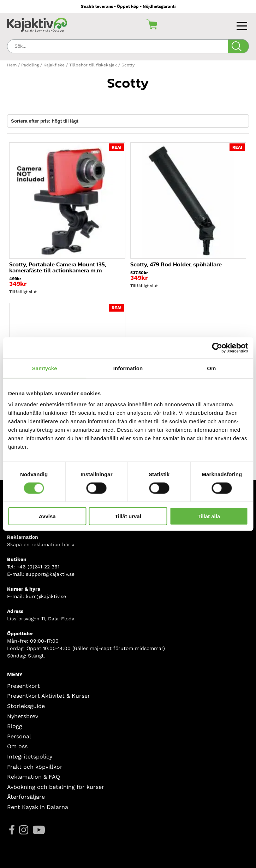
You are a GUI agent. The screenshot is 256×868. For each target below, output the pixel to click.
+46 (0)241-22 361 (38, 567)
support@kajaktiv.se (50, 574)
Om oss (17, 746)
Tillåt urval (128, 516)
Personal (19, 736)
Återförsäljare (26, 797)
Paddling (30, 65)
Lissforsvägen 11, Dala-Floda (41, 619)
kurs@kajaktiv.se (46, 596)
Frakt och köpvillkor (35, 767)
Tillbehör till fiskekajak (93, 65)
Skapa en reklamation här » (41, 544)
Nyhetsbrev (23, 716)
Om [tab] (211, 368)
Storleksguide (26, 706)
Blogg (15, 726)
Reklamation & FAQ (34, 777)
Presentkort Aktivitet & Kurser (49, 696)
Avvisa (47, 516)
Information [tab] (128, 368)
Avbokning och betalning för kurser (56, 787)
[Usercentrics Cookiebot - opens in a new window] (217, 348)
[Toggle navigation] (243, 24)
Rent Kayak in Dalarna (38, 807)
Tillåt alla (209, 516)
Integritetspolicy (30, 757)
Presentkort (23, 686)
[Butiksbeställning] (128, 121)
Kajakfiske (54, 65)
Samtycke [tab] (45, 368)
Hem (12, 65)
